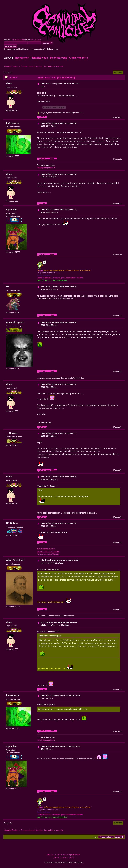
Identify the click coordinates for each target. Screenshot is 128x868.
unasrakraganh (15, 322)
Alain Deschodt (15, 560)
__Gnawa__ (13, 433)
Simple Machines (74, 855)
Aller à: (96, 837)
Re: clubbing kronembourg (54, 622)
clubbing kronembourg (52, 560)
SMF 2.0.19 (51, 855)
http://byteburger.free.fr (46, 168)
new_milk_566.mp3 (46, 113)
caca (41, 270)
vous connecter (18, 40)
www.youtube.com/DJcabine (48, 551)
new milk (45, 84)
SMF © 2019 (62, 855)
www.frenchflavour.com (46, 549)
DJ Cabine (12, 523)
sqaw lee (11, 210)
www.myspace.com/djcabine (48, 554)
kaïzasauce (13, 123)
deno (9, 83)
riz (8, 287)
